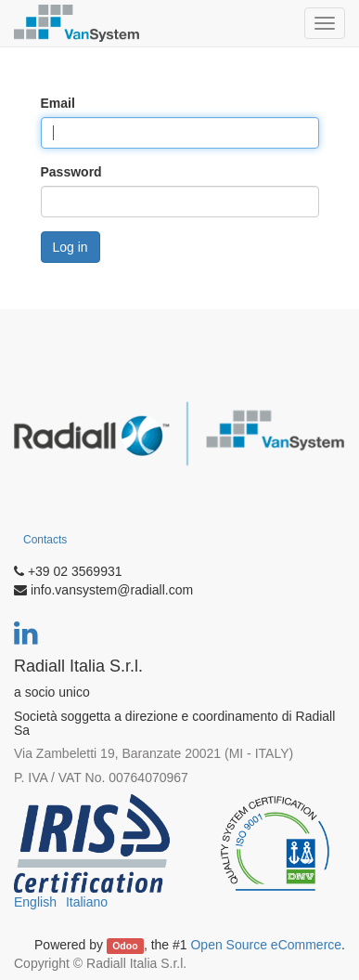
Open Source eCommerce (266, 945)
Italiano (87, 902)
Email (58, 103)
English (35, 902)
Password (71, 172)
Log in (71, 247)
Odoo (125, 946)
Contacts (45, 540)
